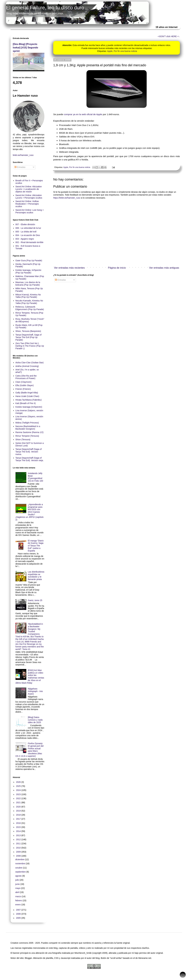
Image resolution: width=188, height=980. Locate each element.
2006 (19, 914)
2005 (19, 918)
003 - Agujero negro (25, 239)
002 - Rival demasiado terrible (29, 242)
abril (18, 892)
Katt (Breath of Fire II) (26, 403)
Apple (110, 51)
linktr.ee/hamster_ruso (23, 155)
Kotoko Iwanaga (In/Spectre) (29, 407)
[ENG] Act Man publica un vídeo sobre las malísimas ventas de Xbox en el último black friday (30, 677)
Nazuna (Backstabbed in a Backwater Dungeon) (28, 428)
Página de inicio (117, 268)
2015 (19, 827)
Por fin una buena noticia (125, 51)
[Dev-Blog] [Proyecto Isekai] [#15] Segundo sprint (25, 47)
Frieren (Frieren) (23, 389)
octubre (19, 868)
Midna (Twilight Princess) (27, 423)
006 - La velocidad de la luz (28, 228)
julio (18, 880)
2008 (19, 856)
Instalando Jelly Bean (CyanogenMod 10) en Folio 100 (35, 477)
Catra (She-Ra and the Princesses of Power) (26, 377)
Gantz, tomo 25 (35, 600)
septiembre (21, 872)
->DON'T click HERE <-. (169, 36)
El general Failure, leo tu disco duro (45, 8)
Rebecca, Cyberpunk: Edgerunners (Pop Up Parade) (30, 308)
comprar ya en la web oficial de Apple (83, 114)
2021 (19, 802)
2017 (19, 819)
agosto (19, 876)
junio (18, 884)
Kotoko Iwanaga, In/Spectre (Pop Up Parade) (28, 271)
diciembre (20, 859)
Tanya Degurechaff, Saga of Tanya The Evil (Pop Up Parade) (29, 337)
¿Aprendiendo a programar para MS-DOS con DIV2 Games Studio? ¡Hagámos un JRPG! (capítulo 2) (30, 512)
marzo (19, 896)
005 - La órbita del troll (26, 232)
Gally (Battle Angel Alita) (27, 393)
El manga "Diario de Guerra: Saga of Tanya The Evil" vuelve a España (36, 546)
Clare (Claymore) (24, 382)
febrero (19, 900)
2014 (19, 831)
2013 (19, 835)
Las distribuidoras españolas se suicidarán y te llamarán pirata (36, 576)
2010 (19, 848)
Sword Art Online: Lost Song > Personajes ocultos (30, 211)
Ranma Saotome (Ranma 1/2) (30, 432)
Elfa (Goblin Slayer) (25, 385)
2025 (19, 786)
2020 (19, 807)
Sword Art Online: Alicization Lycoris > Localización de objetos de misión (29, 189)
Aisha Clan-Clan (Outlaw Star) (30, 363)
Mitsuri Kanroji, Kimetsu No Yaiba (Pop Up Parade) (28, 296)
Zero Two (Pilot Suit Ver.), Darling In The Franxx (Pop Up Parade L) (30, 346)
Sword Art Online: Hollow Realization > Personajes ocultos (27, 204)
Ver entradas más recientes (69, 268)
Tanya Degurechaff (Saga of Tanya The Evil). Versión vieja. (30, 459)
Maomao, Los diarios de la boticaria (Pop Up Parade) (28, 284)
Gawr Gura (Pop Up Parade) (29, 260)
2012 (19, 839)
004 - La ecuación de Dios (28, 235)
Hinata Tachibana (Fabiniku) (29, 400)
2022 (19, 798)
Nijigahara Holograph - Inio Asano (35, 691)
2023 (19, 794)
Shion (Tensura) (23, 439)
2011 (19, 844)
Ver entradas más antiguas (164, 268)
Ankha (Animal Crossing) (27, 366)
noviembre (21, 864)
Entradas (60, 280)
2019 (19, 811)
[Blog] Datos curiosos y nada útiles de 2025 (35, 720)
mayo (18, 888)
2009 (19, 852)
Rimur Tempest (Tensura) (27, 436)
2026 (19, 782)
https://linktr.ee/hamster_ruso (67, 198)
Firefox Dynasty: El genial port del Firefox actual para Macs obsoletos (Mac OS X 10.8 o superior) (30, 750)
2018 (19, 815)
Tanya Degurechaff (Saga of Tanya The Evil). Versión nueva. (29, 452)
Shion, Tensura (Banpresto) (28, 331)
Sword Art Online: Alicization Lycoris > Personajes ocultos (29, 197)
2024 (19, 790)
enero (18, 905)
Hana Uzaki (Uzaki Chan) (27, 396)
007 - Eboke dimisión (25, 224)
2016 (19, 823)
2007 (19, 910)
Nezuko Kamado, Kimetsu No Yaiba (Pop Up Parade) (29, 302)
